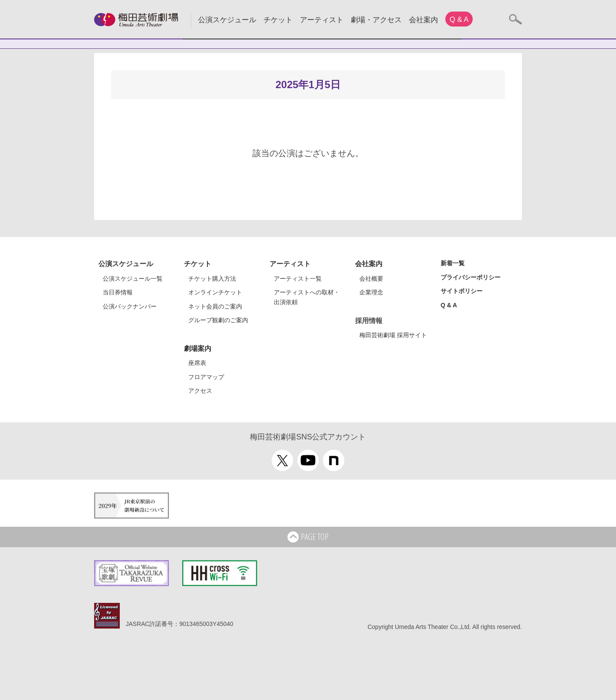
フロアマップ (206, 377)
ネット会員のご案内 (215, 306)
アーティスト (322, 20)
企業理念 (371, 292)
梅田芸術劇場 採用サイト (393, 335)
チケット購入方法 (212, 279)
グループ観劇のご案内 (218, 320)
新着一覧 (453, 263)
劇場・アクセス (376, 20)
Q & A (459, 19)
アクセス (200, 391)
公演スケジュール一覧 (133, 279)
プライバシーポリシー (471, 277)
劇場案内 (198, 349)
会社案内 (423, 20)
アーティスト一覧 (298, 279)
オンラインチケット (215, 292)
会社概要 (371, 279)
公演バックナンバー (130, 306)
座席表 (197, 363)
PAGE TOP (308, 537)
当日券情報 (118, 292)
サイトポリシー (462, 291)
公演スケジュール (227, 20)
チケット (278, 20)
